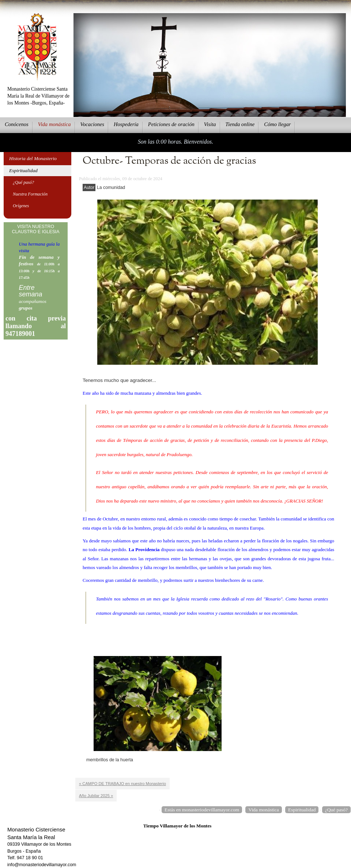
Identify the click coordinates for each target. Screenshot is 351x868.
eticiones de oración (171, 124)
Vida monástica (263, 810)
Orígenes (21, 206)
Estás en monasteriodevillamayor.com (202, 810)
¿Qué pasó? (23, 182)
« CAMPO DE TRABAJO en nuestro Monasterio (122, 784)
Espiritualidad (23, 170)
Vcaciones (92, 124)
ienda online (240, 124)
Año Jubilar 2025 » (96, 796)
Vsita (210, 124)
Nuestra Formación (30, 194)
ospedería (126, 124)
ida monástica (54, 124)
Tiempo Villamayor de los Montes (178, 826)
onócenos (17, 124)
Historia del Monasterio (33, 158)
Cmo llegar (277, 124)
